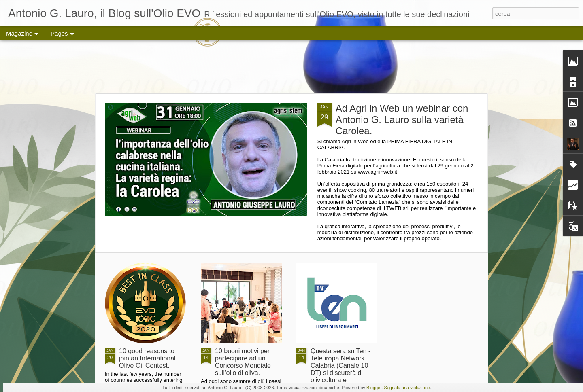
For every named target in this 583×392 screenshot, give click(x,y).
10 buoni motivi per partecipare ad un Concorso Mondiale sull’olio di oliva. (243, 362)
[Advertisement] (291, 67)
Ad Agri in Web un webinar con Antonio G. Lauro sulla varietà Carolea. (402, 120)
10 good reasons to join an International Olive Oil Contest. (147, 358)
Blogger (374, 388)
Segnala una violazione (407, 388)
